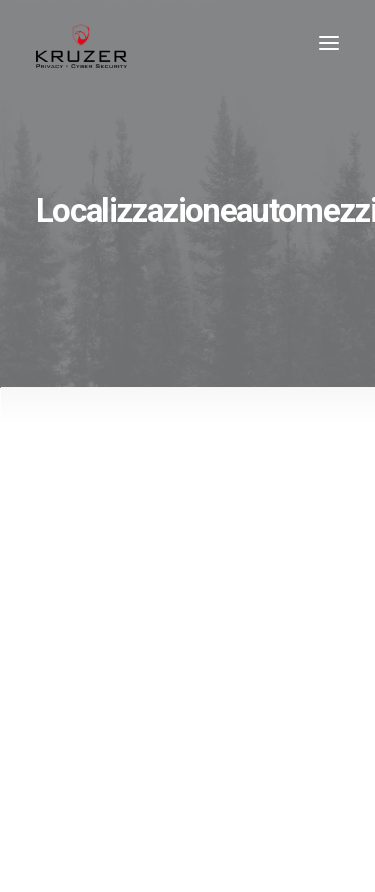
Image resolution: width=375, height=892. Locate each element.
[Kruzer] (81, 43)
